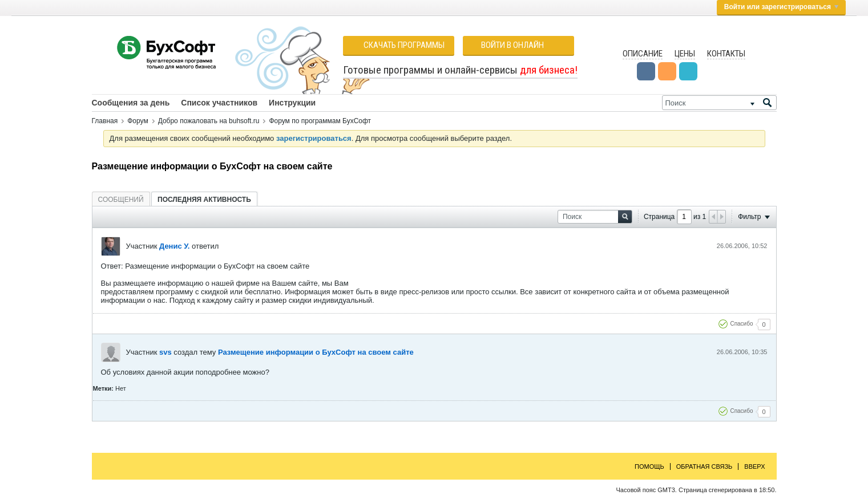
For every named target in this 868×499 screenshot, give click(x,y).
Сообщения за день (131, 103)
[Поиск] (719, 103)
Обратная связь (705, 466)
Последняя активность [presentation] (204, 200)
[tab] (121, 199)
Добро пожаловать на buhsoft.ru (209, 121)
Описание (643, 54)
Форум (138, 121)
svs (165, 352)
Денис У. (174, 246)
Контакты (726, 54)
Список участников (219, 103)
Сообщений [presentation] (121, 200)
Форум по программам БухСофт (320, 121)
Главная (105, 121)
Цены (685, 54)
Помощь (649, 466)
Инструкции (292, 103)
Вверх (754, 466)
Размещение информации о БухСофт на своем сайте (316, 352)
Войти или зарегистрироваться (781, 7)
